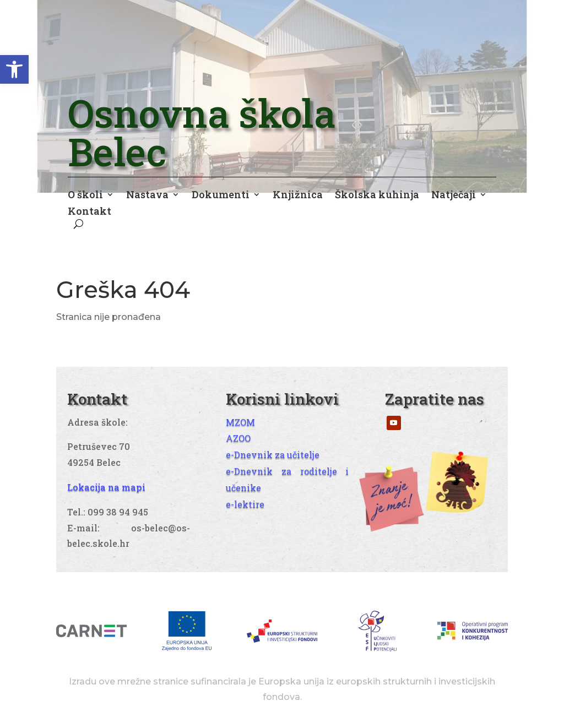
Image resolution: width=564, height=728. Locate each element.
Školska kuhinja (377, 196)
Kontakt (90, 212)
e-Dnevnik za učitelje (273, 455)
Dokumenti (221, 196)
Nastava (147, 196)
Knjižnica (298, 196)
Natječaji (454, 196)
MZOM (240, 422)
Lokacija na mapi (106, 487)
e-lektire (245, 504)
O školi (85, 196)
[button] (14, 69)
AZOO (238, 438)
